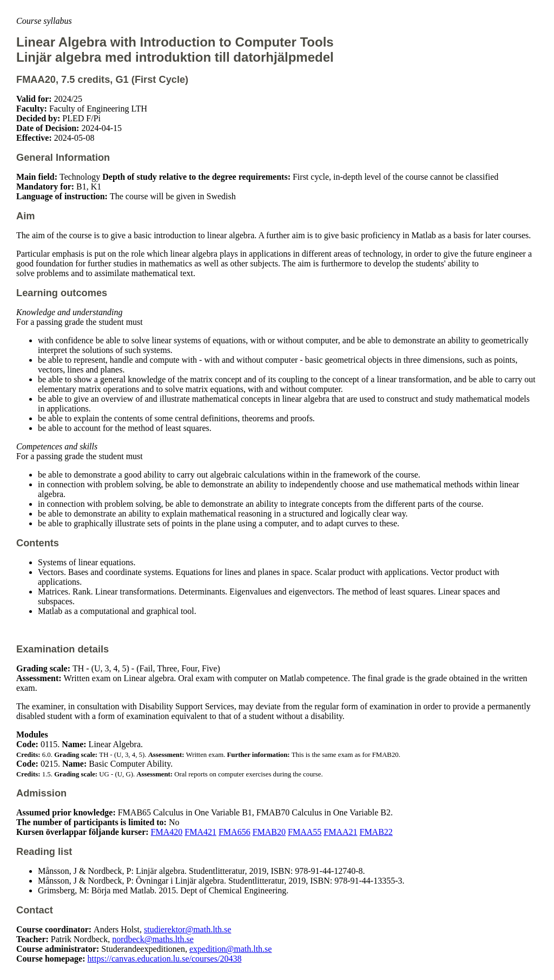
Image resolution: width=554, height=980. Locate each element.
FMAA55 (305, 832)
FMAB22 (376, 832)
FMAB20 (269, 832)
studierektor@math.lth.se (187, 929)
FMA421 (200, 832)
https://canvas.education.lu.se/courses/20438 (165, 959)
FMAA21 (340, 832)
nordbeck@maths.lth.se (153, 939)
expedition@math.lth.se (230, 949)
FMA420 (167, 832)
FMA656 (235, 832)
